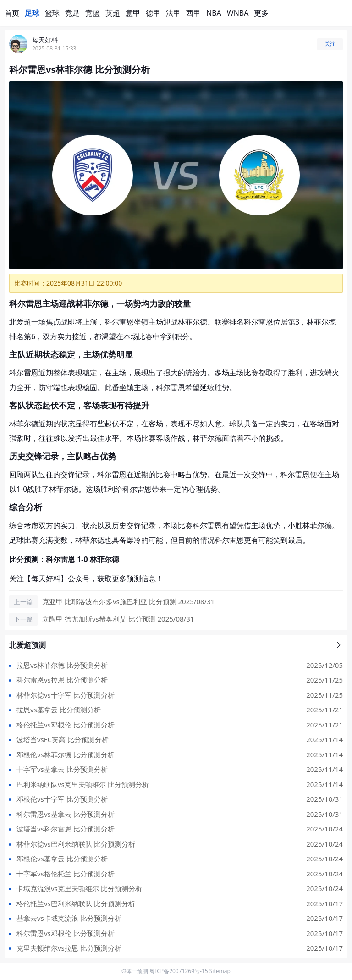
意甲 (133, 13)
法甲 (173, 13)
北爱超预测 (176, 645)
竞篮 (93, 13)
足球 (32, 13)
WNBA (238, 13)
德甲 (153, 13)
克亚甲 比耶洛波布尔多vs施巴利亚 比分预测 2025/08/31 (128, 601)
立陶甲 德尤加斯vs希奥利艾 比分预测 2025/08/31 (118, 619)
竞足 (72, 13)
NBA (214, 13)
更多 (261, 13)
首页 (12, 13)
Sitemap (220, 971)
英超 (113, 13)
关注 (330, 44)
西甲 (193, 13)
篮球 (52, 13)
